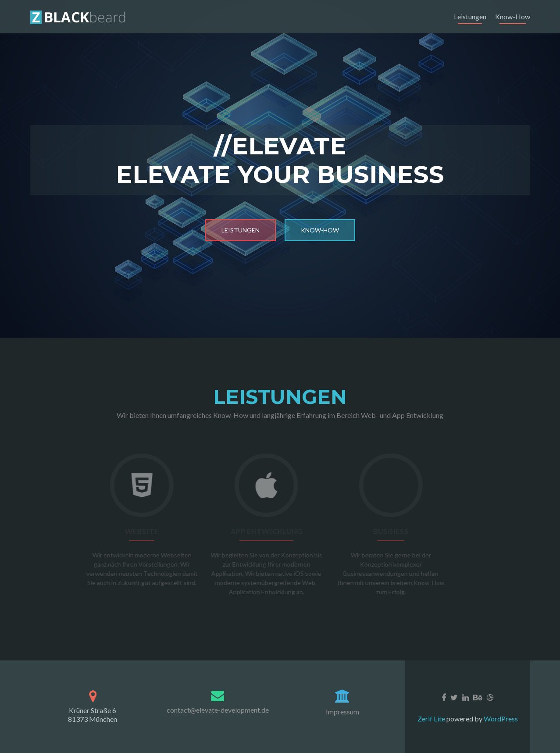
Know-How (513, 16)
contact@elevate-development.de (218, 710)
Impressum (342, 712)
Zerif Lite (432, 719)
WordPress (500, 719)
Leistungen (470, 16)
